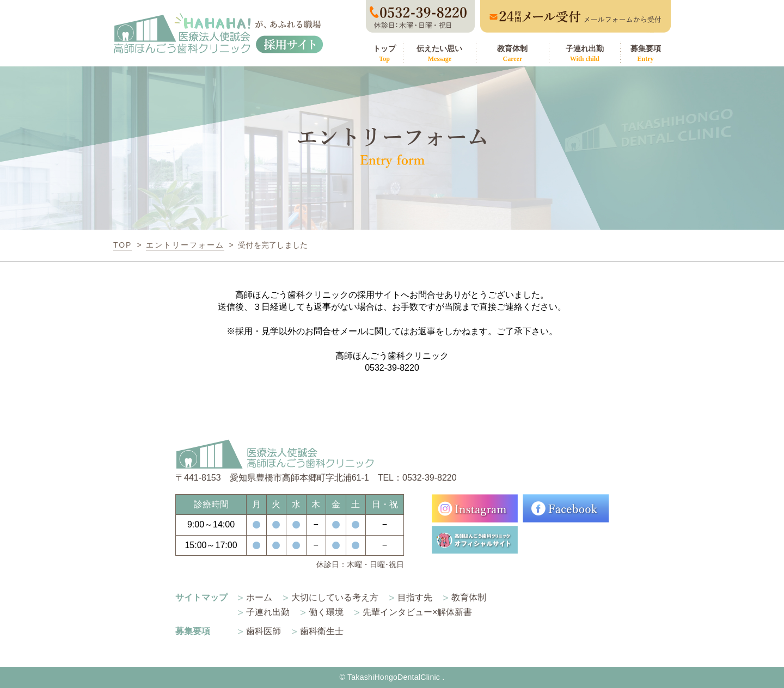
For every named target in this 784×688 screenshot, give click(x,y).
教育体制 (512, 53)
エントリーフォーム (185, 245)
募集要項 (645, 53)
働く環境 (326, 612)
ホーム (259, 597)
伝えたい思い (439, 53)
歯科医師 (264, 631)
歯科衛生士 (322, 631)
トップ (384, 53)
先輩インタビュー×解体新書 (417, 612)
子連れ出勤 (584, 53)
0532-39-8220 (392, 368)
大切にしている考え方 (335, 597)
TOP (122, 245)
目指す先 (415, 597)
